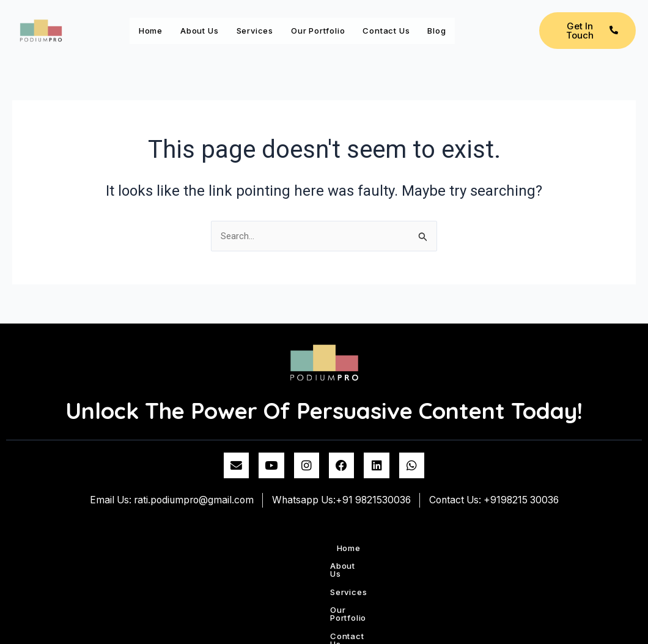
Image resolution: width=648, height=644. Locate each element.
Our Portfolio (363, 26)
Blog (153, 54)
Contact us (447, 26)
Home (156, 26)
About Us (217, 26)
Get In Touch (592, 40)
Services (285, 26)
